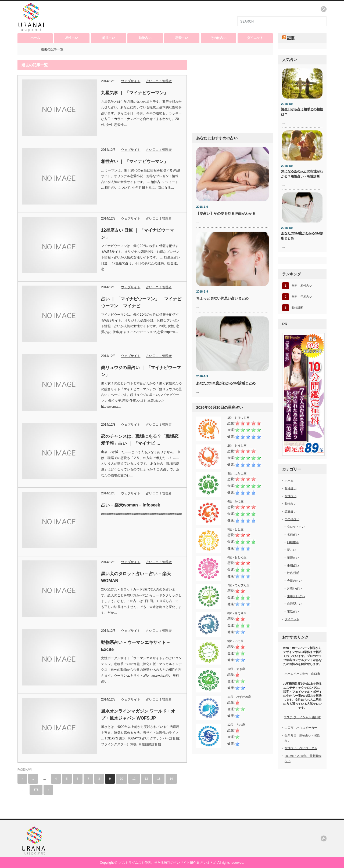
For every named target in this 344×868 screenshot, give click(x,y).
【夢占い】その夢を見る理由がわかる (226, 214)
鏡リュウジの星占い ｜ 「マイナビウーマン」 (141, 371)
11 (134, 779)
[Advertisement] (232, 94)
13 (159, 779)
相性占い (72, 38)
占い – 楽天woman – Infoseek (131, 505)
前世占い (109, 38)
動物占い (145, 38)
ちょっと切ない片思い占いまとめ (222, 298)
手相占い (293, 565)
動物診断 (298, 308)
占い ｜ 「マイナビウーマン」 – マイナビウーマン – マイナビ (141, 302)
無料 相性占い (302, 286)
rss (324, 9)
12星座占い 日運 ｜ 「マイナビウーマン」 (137, 234)
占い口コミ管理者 (159, 81)
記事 (291, 38)
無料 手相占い (302, 297)
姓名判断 (293, 573)
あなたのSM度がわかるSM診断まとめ (226, 383)
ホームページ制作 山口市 (302, 674)
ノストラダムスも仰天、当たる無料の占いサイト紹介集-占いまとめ (168, 863)
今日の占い (294, 581)
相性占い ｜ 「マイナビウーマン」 (135, 161)
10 (121, 779)
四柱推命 (293, 542)
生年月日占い (296, 596)
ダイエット (255, 38)
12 (146, 779)
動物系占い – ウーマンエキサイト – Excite (135, 646)
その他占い (218, 38)
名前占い (293, 534)
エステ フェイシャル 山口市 (302, 717)
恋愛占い (182, 38)
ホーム (35, 38)
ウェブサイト (131, 81)
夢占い (291, 550)
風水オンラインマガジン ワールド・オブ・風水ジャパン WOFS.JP (138, 715)
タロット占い (296, 527)
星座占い (293, 557)
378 (36, 790)
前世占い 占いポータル (301, 748)
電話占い (293, 611)
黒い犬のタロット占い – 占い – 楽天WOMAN (136, 577)
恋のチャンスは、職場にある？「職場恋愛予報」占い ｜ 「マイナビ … (140, 440)
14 (171, 779)
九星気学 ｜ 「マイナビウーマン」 (135, 93)
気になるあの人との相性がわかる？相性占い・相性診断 (302, 174)
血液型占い (294, 604)
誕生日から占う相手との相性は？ (302, 112)
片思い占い (294, 588)
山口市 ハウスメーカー (301, 728)
